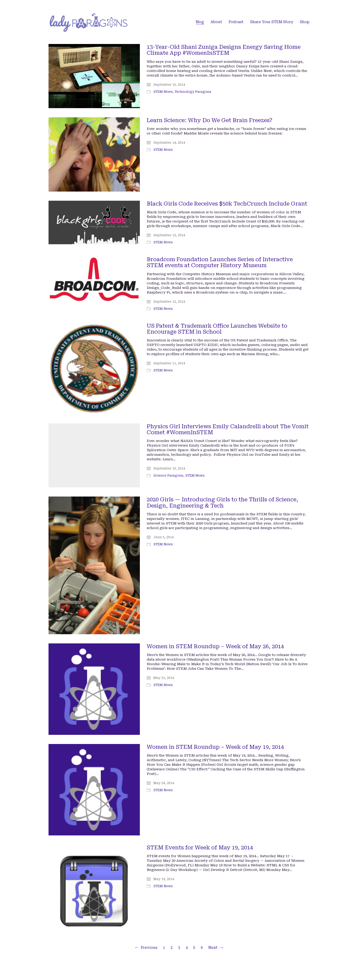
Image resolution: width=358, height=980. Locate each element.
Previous (146, 948)
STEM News (163, 92)
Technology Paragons (193, 92)
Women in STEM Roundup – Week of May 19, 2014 (215, 747)
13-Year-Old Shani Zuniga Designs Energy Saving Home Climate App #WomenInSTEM (224, 50)
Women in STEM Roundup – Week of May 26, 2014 (215, 646)
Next (216, 948)
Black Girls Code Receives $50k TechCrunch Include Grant (227, 204)
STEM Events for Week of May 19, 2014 (200, 848)
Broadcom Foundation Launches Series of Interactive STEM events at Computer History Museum (220, 262)
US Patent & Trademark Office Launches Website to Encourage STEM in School (217, 329)
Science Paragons (168, 475)
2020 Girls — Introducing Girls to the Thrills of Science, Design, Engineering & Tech (222, 503)
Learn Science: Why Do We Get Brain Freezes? (210, 120)
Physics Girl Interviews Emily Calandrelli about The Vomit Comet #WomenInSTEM (228, 430)
